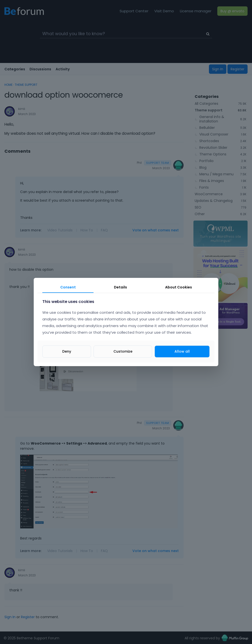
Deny (67, 351)
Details (120, 287)
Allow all (182, 351)
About (179, 287)
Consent (68, 287)
